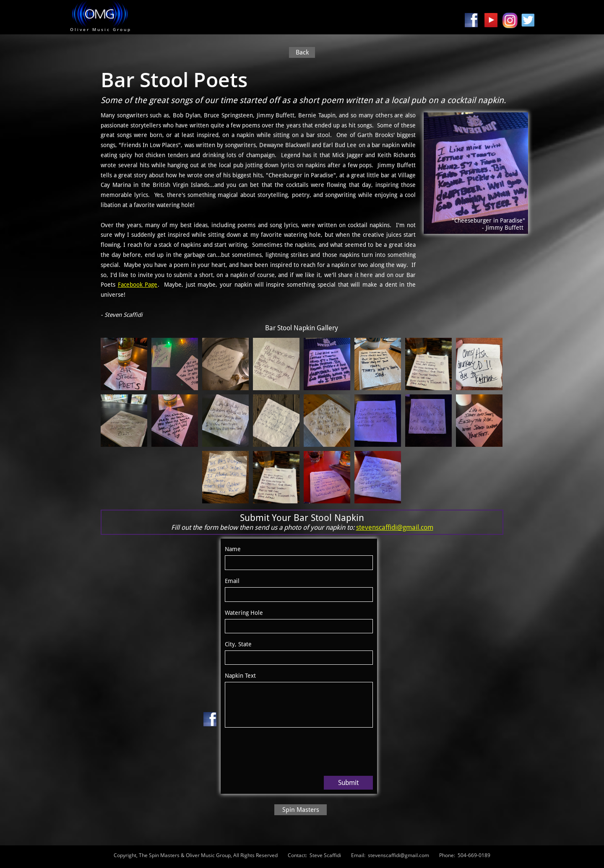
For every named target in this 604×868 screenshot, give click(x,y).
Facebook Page (138, 285)
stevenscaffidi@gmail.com (395, 527)
